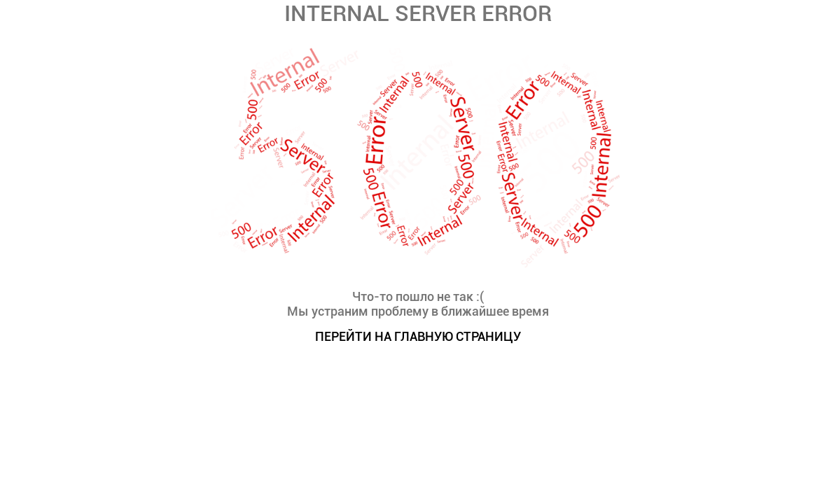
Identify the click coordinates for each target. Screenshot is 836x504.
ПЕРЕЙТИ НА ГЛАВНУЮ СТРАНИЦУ (418, 336)
